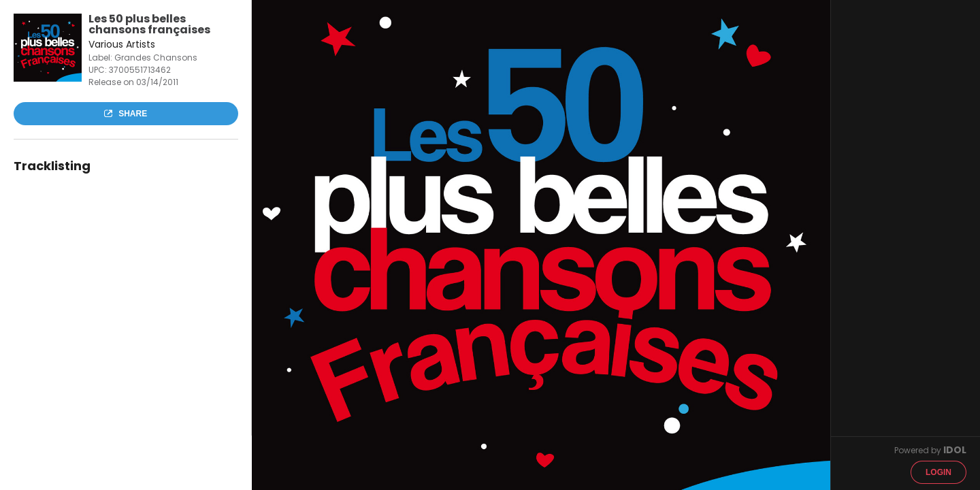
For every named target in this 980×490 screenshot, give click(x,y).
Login (938, 472)
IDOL (955, 450)
